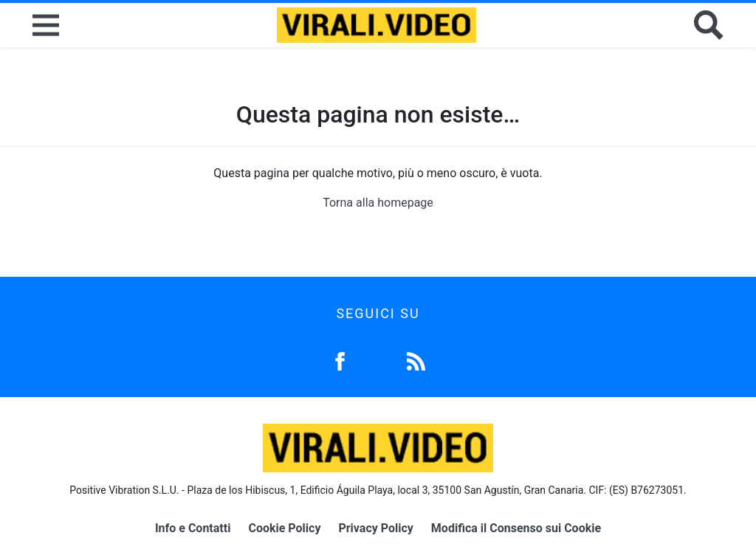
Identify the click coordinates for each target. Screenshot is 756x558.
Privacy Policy (375, 528)
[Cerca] (709, 25)
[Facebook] (340, 360)
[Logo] (377, 25)
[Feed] (416, 360)
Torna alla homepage (378, 203)
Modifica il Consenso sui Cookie (516, 528)
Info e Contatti (193, 528)
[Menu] (46, 25)
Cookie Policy (284, 528)
